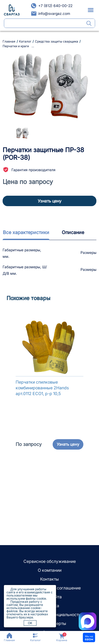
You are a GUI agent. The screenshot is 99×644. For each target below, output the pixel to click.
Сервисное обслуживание (50, 561)
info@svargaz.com (54, 13)
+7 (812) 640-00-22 (55, 6)
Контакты (49, 579)
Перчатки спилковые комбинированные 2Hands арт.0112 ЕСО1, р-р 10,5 (42, 388)
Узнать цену (50, 201)
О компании (50, 570)
